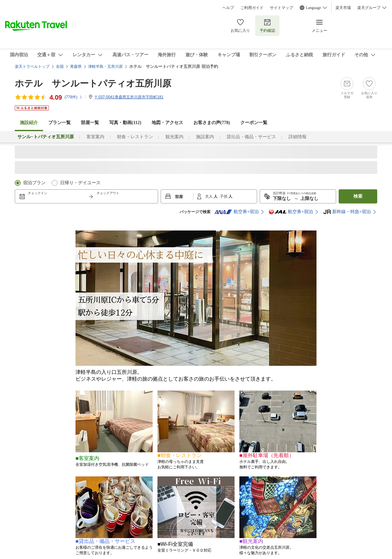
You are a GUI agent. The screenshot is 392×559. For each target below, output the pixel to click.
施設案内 (205, 137)
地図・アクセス (167, 123)
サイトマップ (281, 8)
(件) (74, 97)
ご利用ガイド (252, 8)
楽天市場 (343, 8)
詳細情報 (298, 137)
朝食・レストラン (135, 137)
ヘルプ (228, 8)
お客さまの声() (212, 123)
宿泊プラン (34, 183)
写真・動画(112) (125, 123)
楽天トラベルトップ (32, 67)
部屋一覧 (90, 123)
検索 (358, 196)
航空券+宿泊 (236, 212)
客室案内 (95, 137)
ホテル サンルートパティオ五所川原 (93, 83)
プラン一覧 (59, 123)
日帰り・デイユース (80, 183)
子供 (224, 196)
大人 (209, 196)
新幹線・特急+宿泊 (347, 212)
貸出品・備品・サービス (251, 137)
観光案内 (174, 137)
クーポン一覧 (254, 123)
